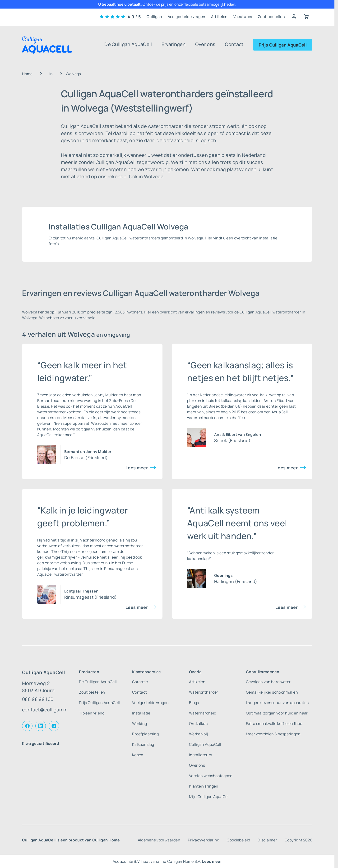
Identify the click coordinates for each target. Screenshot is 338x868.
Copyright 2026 (299, 840)
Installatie (141, 713)
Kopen (138, 755)
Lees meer (137, 468)
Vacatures (243, 17)
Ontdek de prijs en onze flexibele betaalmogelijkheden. (189, 4)
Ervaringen (174, 44)
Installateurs (201, 755)
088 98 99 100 (38, 699)
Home (27, 74)
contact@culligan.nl (45, 710)
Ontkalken (198, 723)
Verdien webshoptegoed (211, 776)
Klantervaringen (204, 786)
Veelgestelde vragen (187, 17)
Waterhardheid (203, 713)
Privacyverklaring (204, 840)
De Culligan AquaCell (128, 44)
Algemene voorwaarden (159, 840)
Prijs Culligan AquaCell (283, 45)
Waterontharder (204, 692)
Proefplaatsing (145, 734)
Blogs (194, 703)
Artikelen (219, 17)
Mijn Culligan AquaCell (209, 797)
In (51, 74)
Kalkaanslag (143, 744)
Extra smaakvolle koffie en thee (274, 723)
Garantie (140, 682)
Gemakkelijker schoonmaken (272, 692)
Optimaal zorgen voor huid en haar (277, 713)
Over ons (205, 44)
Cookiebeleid (238, 840)
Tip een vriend (92, 713)
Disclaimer (267, 840)
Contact (234, 44)
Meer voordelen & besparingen (273, 734)
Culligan (154, 17)
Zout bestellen (271, 17)
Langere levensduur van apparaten (277, 703)
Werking (139, 723)
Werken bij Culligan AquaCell (205, 739)
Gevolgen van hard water (268, 682)
